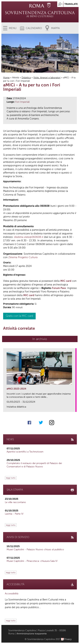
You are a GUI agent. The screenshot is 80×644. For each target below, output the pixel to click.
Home (6, 78)
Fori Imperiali (22, 102)
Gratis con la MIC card (19, 316)
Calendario (34, 28)
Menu (13, 28)
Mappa (55, 28)
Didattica (26, 78)
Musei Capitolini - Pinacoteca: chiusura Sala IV (32, 561)
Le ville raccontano (15, 502)
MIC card (66, 281)
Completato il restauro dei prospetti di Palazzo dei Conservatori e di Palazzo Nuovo (34, 465)
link (74, 408)
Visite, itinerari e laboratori (47, 78)
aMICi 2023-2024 (16, 389)
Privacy (68, 639)
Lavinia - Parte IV (14, 514)
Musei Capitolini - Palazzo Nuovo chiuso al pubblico (35, 549)
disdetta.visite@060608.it (29, 237)
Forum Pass (59, 288)
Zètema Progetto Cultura (23, 257)
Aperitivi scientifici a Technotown (25, 452)
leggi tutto (11, 478)
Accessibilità (12, 594)
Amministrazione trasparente (32, 634)
